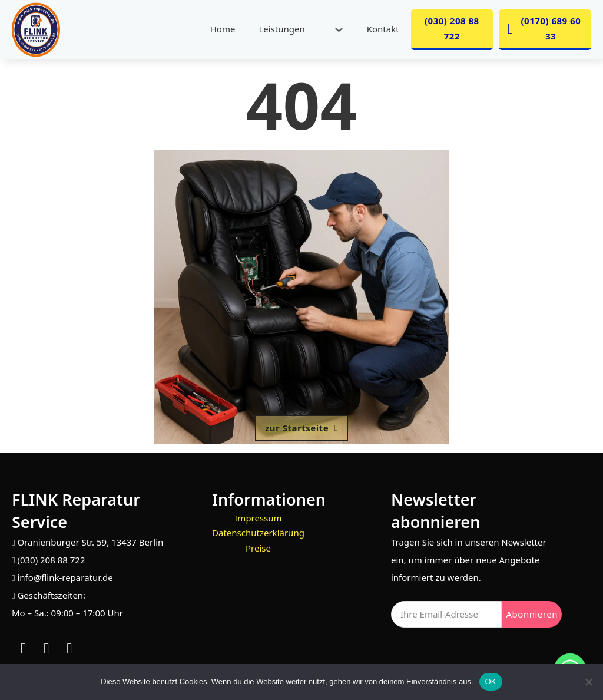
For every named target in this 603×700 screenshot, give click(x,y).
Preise (258, 548)
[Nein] (588, 682)
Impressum (258, 518)
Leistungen (281, 29)
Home (223, 29)
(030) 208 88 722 (452, 28)
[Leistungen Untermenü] (339, 30)
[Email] (447, 614)
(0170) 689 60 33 (544, 28)
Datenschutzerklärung (258, 533)
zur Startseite (301, 428)
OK (491, 681)
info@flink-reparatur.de (65, 577)
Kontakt (383, 29)
